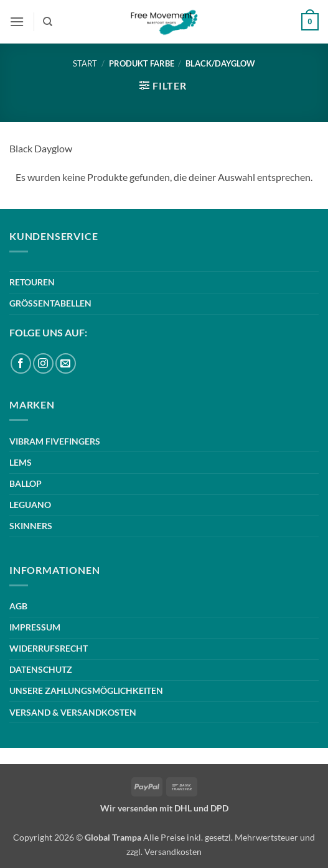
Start (85, 63)
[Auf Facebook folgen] (21, 363)
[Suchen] (48, 22)
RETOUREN (32, 282)
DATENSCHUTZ (41, 669)
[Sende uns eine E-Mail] (66, 363)
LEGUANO (30, 505)
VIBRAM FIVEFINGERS (55, 441)
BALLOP (26, 483)
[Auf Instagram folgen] (43, 363)
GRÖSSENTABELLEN (50, 303)
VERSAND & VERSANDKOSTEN (73, 712)
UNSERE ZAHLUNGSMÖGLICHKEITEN (86, 690)
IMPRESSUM (35, 627)
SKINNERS (31, 526)
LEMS (21, 462)
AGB (18, 606)
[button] (17, 21)
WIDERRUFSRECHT (49, 648)
